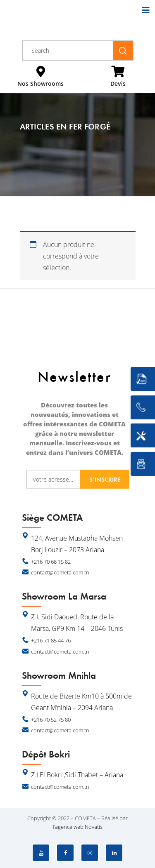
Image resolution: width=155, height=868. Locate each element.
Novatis (94, 827)
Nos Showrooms (41, 84)
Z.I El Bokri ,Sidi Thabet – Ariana (77, 775)
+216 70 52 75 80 (51, 720)
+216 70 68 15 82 (51, 562)
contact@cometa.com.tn (60, 572)
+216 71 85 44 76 (51, 640)
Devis (118, 84)
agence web (69, 827)
